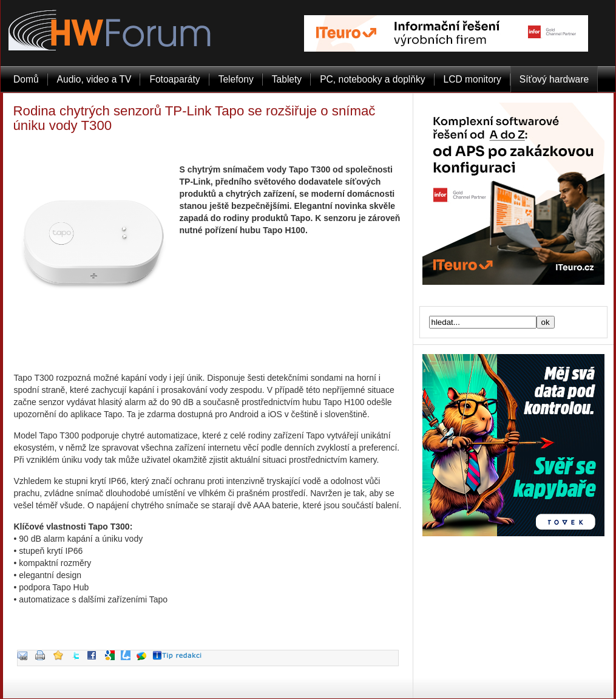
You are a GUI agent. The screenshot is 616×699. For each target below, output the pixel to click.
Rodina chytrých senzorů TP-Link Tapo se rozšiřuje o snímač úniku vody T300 (195, 118)
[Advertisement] (208, 347)
